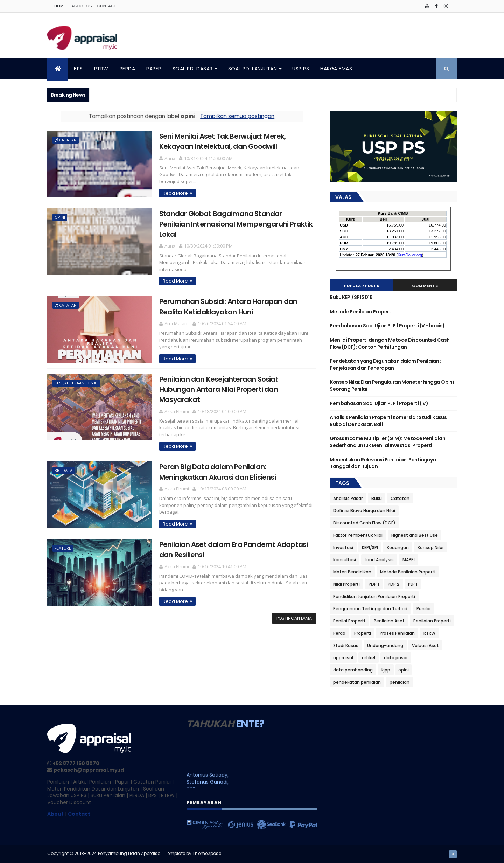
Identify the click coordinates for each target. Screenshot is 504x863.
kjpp (386, 670)
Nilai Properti (346, 584)
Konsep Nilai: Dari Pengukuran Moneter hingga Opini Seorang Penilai (392, 385)
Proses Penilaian (397, 633)
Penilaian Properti (432, 621)
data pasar (396, 658)
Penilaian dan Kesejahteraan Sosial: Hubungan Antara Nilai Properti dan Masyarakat (219, 389)
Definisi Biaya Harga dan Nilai (364, 511)
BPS (78, 69)
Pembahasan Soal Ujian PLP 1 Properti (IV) (379, 403)
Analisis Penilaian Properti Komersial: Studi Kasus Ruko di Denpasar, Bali (388, 421)
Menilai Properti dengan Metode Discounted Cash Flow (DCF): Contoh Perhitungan (390, 343)
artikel (369, 658)
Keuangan (398, 547)
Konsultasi (345, 560)
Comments (425, 286)
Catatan (68, 140)
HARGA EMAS (336, 69)
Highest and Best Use (415, 535)
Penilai (423, 609)
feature (63, 548)
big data (64, 470)
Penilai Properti (349, 621)
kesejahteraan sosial (76, 383)
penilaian (400, 682)
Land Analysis (379, 560)
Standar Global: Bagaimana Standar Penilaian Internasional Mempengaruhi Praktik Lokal (236, 224)
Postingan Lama (294, 618)
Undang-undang (385, 645)
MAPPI (409, 560)
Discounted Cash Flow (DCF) (364, 523)
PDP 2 (394, 584)
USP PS (301, 69)
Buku (377, 498)
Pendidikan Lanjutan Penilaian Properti (374, 596)
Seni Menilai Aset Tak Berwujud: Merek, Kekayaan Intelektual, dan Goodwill (223, 141)
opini (60, 217)
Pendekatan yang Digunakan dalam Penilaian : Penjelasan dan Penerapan (385, 364)
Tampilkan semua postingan (237, 116)
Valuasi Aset (425, 645)
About (55, 814)
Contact (107, 6)
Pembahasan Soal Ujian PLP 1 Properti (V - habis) (387, 326)
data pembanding (353, 670)
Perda (339, 633)
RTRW (101, 69)
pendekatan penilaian (357, 682)
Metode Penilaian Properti (361, 312)
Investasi (343, 547)
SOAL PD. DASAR (193, 69)
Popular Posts (362, 286)
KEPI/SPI (370, 547)
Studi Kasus (346, 645)
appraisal (343, 658)
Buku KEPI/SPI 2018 (351, 297)
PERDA (128, 69)
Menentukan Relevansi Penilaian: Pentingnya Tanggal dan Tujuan (383, 463)
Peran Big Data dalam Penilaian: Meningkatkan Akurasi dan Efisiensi (218, 472)
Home (60, 6)
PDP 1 (374, 584)
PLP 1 (413, 584)
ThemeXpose (207, 853)
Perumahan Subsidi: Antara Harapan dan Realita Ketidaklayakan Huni (228, 307)
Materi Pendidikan (352, 572)
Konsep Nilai (430, 547)
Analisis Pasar (348, 498)
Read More (175, 193)
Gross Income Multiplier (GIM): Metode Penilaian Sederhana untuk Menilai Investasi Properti (387, 442)
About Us (82, 6)
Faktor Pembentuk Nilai (358, 535)
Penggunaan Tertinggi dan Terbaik (370, 609)
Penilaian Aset (389, 621)
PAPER (154, 69)
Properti (363, 633)
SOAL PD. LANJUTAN (253, 69)
